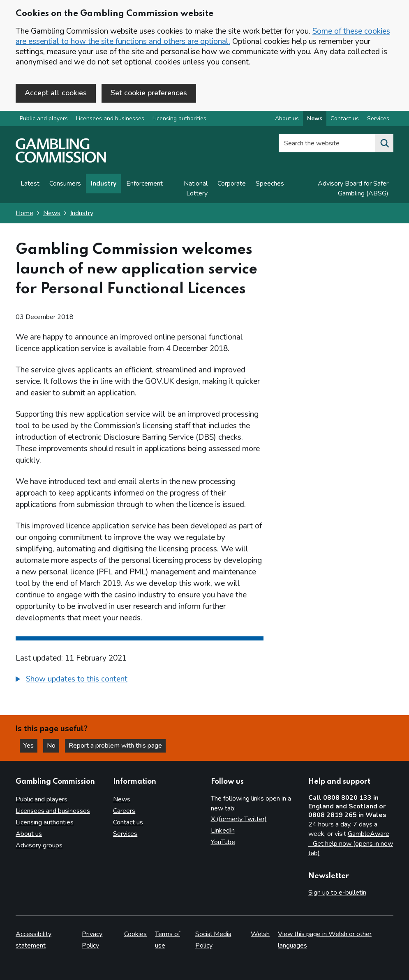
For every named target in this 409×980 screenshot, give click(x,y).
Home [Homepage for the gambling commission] (24, 213)
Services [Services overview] (378, 118)
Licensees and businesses (110, 118)
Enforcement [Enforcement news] (144, 184)
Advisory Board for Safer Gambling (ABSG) (353, 188)
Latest (30, 184)
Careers (124, 811)
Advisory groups (39, 845)
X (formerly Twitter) (239, 819)
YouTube (223, 842)
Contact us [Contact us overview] (345, 118)
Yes (30, 746)
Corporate (232, 184)
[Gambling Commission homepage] (61, 161)
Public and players (44, 118)
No (53, 746)
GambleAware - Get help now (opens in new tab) (351, 843)
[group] (140, 680)
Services (125, 834)
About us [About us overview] (287, 118)
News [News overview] (315, 118)
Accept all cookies (56, 93)
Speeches (270, 184)
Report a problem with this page (115, 746)
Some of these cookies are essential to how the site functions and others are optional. (203, 36)
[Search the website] (384, 143)
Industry (104, 184)
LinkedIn (223, 831)
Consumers (65, 184)
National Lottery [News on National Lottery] (196, 188)
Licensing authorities (179, 118)
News (52, 213)
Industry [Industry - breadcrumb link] (82, 213)
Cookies (135, 934)
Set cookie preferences (149, 93)
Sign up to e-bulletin (337, 893)
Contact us (128, 822)
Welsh (260, 934)
